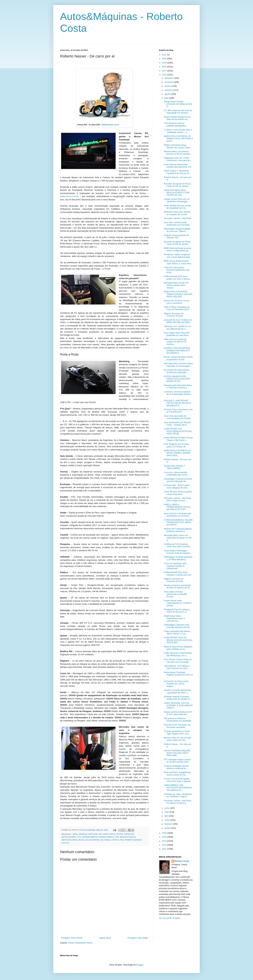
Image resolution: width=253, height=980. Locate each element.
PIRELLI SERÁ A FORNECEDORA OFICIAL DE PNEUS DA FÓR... (177, 507)
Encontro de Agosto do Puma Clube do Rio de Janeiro (177, 185)
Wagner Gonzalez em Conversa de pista (174, 315)
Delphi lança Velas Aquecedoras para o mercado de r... (174, 618)
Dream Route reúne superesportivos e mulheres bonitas (178, 603)
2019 (165, 63)
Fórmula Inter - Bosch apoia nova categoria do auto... (177, 486)
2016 (165, 75)
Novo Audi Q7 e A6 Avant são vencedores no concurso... (177, 515)
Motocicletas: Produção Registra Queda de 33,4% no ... (178, 675)
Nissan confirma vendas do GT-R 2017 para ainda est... (178, 713)
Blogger (140, 965)
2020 (165, 59)
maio (167, 812)
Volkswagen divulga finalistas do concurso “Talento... (177, 230)
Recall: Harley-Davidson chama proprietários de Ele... (178, 358)
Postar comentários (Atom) (80, 943)
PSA (122, 840)
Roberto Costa (182, 861)
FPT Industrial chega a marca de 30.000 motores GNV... (177, 761)
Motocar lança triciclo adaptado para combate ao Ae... (178, 648)
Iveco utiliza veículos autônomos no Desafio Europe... (175, 594)
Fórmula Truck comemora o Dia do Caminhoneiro (178, 411)
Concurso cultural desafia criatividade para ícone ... (177, 474)
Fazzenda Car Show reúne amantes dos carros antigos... (176, 684)
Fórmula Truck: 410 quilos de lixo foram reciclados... (177, 726)
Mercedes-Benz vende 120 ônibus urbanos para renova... (176, 285)
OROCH (116, 840)
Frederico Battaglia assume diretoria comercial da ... (176, 767)
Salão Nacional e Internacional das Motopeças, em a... (178, 654)
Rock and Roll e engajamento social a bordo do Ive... (177, 774)
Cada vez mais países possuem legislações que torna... (177, 270)
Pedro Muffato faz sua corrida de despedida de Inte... (177, 207)
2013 (165, 841)
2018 (165, 67)
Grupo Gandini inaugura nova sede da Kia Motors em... (177, 118)
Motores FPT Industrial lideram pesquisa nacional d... (178, 530)
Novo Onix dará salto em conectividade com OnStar (177, 417)
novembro (169, 82)
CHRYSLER (93, 834)
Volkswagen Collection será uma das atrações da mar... (178, 626)
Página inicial (105, 938)
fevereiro (169, 824)
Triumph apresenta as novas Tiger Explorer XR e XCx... (177, 732)
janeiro (168, 828)
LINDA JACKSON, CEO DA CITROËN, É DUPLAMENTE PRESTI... (178, 706)
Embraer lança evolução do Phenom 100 (176, 236)
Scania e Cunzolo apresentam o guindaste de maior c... (178, 691)
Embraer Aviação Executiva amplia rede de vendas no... (178, 698)
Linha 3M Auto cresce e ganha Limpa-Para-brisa (178, 493)
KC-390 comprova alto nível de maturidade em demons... (178, 112)
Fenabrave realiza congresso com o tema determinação (177, 256)
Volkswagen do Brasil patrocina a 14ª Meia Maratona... (178, 558)
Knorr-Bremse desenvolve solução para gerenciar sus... (178, 166)
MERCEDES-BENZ (69, 840)
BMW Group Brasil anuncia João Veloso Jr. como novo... (178, 262)
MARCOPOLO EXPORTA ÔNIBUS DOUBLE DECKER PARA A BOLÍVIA (178, 294)
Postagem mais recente (72, 938)
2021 (165, 55)
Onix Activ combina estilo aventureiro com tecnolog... (178, 224)
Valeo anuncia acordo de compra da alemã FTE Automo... (175, 342)
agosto (168, 94)
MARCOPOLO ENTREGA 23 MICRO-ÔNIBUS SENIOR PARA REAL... (177, 453)
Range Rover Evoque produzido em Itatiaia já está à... (178, 104)
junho (167, 808)
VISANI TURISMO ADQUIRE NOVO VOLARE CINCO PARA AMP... (177, 753)
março (168, 820)
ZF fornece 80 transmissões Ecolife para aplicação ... (177, 371)
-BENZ (75, 834)
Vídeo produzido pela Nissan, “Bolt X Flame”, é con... (177, 633)
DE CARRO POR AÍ (107, 834)
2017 (165, 71)
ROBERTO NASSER (133, 840)
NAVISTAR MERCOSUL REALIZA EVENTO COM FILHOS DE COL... (177, 193)
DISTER (120, 834)
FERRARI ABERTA (90, 837)
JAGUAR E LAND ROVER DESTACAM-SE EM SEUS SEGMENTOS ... (177, 403)
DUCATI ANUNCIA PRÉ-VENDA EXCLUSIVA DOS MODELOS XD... (177, 379)
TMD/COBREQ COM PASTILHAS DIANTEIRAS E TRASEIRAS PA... (178, 788)
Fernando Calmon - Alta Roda (177, 218)
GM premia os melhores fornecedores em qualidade (178, 720)
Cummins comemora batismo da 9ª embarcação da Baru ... (177, 394)
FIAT (117, 837)
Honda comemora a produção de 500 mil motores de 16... (178, 586)
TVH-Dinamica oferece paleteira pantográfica (175, 124)
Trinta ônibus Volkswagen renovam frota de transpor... (178, 552)
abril (167, 816)
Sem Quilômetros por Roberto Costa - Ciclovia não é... (177, 424)
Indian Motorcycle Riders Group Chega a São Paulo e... (178, 439)
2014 (165, 837)
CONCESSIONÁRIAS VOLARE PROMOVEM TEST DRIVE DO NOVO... (178, 522)
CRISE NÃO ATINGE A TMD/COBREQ (174, 467)
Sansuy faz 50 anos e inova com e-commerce (176, 302)
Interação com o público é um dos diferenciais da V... (177, 328)
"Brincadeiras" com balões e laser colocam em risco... (177, 667)
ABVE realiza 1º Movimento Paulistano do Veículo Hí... (177, 172)
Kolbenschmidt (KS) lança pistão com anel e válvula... (178, 278)
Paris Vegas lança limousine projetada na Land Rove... (177, 334)
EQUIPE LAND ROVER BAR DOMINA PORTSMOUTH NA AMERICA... (177, 351)
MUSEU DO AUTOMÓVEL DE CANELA (95, 840)
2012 (165, 845)
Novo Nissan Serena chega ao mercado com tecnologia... (178, 661)
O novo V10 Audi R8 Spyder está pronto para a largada (177, 780)
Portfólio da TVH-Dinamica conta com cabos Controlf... (178, 545)
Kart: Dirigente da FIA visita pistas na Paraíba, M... (176, 445)
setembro (169, 90)
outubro (168, 86)
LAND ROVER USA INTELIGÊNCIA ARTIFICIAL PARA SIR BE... (178, 431)
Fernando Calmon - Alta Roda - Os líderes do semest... (178, 802)
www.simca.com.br (69, 196)
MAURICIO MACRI (128, 837)
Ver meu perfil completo (170, 918)
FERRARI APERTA (106, 837)
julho (167, 98)
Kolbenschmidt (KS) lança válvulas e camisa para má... (178, 574)
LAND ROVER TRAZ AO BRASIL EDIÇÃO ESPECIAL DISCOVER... (178, 640)
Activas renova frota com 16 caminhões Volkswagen (177, 200)
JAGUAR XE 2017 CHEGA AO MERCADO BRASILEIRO (178, 321)
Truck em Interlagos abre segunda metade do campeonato (175, 566)
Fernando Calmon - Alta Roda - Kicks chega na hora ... (178, 499)
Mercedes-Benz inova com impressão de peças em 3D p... (178, 538)
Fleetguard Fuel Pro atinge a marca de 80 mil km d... (177, 611)
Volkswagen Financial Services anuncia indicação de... (178, 480)
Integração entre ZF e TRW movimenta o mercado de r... (178, 159)
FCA (79, 837)
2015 (165, 833)
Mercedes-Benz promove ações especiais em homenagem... (178, 365)
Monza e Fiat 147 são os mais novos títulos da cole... (178, 739)
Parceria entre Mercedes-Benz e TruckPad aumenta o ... (178, 387)
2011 (165, 849)
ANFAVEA (83, 834)
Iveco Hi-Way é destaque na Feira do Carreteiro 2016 (177, 308)
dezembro (169, 78)
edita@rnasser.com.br (110, 125)
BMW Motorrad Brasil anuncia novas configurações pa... (177, 249)
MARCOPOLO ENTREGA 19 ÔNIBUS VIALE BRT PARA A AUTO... (178, 139)
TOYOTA (65, 843)
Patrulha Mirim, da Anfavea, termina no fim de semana (177, 153)
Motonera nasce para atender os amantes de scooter (177, 213)
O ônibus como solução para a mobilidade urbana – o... (178, 131)
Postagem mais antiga (138, 938)
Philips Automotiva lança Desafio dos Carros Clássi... (178, 146)
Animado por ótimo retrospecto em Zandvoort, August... (178, 795)
